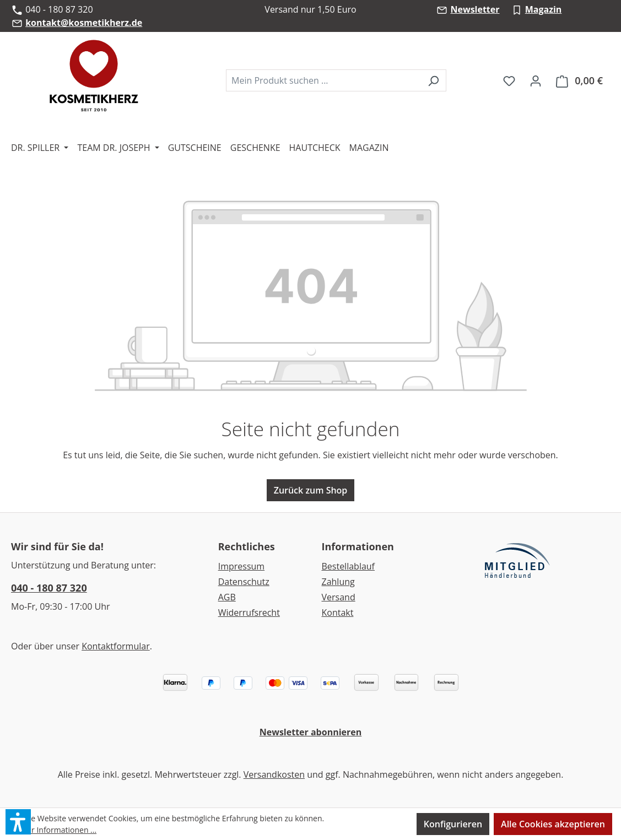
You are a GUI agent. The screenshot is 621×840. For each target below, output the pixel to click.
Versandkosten (274, 774)
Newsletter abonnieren (311, 732)
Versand (338, 597)
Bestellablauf (348, 566)
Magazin (544, 9)
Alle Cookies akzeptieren (553, 824)
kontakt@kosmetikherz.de (84, 23)
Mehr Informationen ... (56, 830)
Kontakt (337, 613)
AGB (227, 597)
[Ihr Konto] (536, 80)
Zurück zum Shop (311, 490)
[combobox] (323, 80)
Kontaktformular (116, 646)
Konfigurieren (453, 824)
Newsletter (475, 9)
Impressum (241, 566)
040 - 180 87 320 (49, 588)
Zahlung (338, 582)
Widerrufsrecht (249, 613)
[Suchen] (433, 80)
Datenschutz (244, 582)
